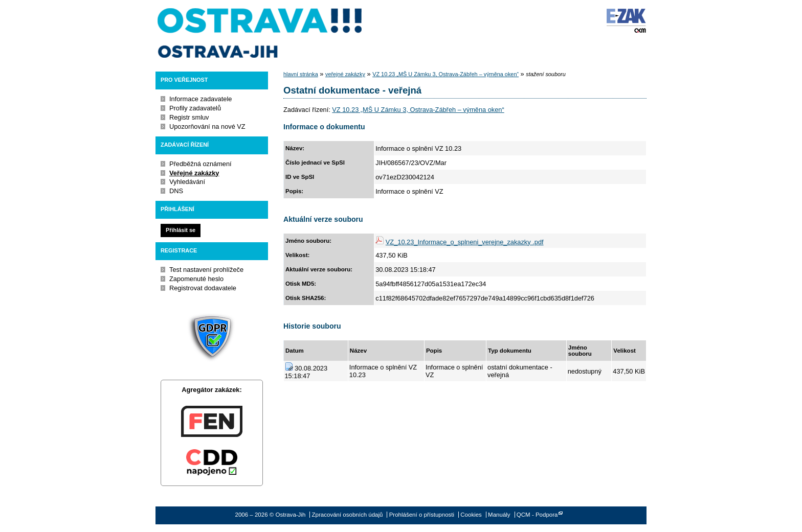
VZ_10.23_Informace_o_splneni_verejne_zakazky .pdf (465, 242)
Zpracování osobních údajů (348, 515)
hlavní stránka (301, 74)
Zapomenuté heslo (196, 279)
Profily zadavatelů (195, 108)
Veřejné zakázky (194, 173)
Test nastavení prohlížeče (206, 270)
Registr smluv (189, 117)
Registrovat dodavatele (203, 288)
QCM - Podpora (537, 515)
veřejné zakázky (345, 74)
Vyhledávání (187, 182)
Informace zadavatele (201, 99)
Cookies (471, 515)
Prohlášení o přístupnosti (422, 515)
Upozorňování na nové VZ (207, 126)
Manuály (499, 515)
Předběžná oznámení (201, 164)
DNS (176, 191)
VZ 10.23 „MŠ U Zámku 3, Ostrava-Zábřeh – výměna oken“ (445, 74)
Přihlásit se (181, 230)
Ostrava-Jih (260, 33)
